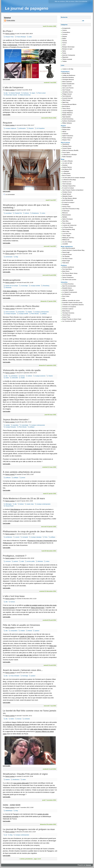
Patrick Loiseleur (10, 34)
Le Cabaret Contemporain (70, 292)
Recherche (64, 17)
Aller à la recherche (81, 1)
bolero (12, 719)
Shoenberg (46, 286)
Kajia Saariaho (66, 117)
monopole (25, 537)
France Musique (21, 37)
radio (30, 37)
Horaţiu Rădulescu (68, 113)
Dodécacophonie (12, 280)
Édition (64, 39)
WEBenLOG (66, 240)
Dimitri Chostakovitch (68, 84)
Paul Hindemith (67, 96)
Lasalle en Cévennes (27, 636)
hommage (25, 676)
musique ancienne (40, 376)
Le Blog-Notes (66, 173)
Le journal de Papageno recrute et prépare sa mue (29, 829)
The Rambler (66, 256)
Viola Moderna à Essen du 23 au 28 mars (24, 498)
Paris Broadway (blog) (69, 229)
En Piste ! (8, 31)
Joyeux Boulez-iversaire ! (16, 420)
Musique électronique (68, 47)
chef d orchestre (10, 312)
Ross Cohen (66, 296)
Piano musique (66, 223)
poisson (16, 561)
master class (30, 504)
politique (44, 314)
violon (44, 213)
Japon (33, 93)
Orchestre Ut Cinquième (69, 307)
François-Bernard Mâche (69, 104)
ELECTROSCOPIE (68, 200)
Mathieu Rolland (67, 115)
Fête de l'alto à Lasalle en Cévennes (21, 625)
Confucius (26, 93)
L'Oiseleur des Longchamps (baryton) (73, 305)
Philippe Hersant (67, 94)
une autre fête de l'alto (24, 655)
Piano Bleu (65, 221)
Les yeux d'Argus (67, 242)
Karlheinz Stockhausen (69, 121)
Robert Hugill (66, 261)
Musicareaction (67, 215)
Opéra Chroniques (67, 219)
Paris (46, 537)
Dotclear (88, 865)
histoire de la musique (12, 286)
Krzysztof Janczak (67, 98)
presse (23, 478)
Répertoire (65, 57)
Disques (65, 36)
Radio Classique (67, 157)
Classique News (67, 146)
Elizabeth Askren (67, 288)
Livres (64, 45)
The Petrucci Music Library (70, 273)
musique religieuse (11, 128)
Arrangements (66, 28)
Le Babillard (66, 171)
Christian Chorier (67, 192)
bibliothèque (9, 811)
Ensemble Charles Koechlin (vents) (72, 303)
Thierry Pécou (66, 109)
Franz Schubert (15, 676)
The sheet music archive (69, 280)
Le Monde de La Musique (69, 155)
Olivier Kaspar (66, 100)
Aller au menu (70, 1)
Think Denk (66, 263)
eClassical (65, 134)
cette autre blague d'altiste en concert (43, 729)
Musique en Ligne (67, 49)
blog (17, 257)
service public (31, 561)
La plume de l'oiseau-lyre (69, 225)
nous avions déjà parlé (21, 783)
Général (65, 41)
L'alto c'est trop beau (14, 596)
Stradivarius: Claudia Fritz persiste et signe (25, 774)
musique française (11, 314)
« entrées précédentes (26, 859)
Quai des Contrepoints (69, 55)
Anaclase (65, 165)
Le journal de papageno (27, 8)
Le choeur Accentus (68, 284)
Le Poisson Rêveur (68, 227)
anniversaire (9, 257)
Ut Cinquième (41, 128)
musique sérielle (35, 286)
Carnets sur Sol (67, 182)
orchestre (27, 719)
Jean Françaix (66, 90)
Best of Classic (66, 175)
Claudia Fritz (18, 213)
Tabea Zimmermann (38, 608)
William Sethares (67, 123)
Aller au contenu (60, 1)
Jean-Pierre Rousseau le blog (71, 209)
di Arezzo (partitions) (68, 267)
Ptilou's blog (66, 231)
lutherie (27, 213)
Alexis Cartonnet (67, 82)
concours (8, 561)
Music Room (66, 271)
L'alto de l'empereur (13, 87)
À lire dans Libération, (10, 291)
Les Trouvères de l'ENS (69, 321)
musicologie (24, 286)
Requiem (7, 123)
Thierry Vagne (66, 236)
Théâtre (64, 61)
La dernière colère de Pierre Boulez (21, 306)
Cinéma (64, 30)
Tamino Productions (68, 277)
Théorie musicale (67, 59)
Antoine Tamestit (15, 93)
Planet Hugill (66, 252)
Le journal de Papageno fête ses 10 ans (23, 251)
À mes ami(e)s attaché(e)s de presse (22, 472)
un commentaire (10, 194)
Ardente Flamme (67, 167)
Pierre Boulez (35, 314)
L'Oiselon (21, 395)
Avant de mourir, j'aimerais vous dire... (23, 670)
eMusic (64, 132)
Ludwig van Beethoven (69, 75)
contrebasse (14, 376)
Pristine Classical (67, 138)
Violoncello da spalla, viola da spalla (22, 370)
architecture (9, 537)
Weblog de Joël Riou (68, 238)
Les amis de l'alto (67, 163)
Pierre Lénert (42, 93)
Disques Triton (10, 37)
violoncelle (15, 378)
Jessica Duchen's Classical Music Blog (73, 250)
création (30, 312)
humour (23, 376)
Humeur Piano (66, 207)
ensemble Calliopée (68, 290)
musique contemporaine (42, 312)
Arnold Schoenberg (68, 119)
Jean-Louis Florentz (68, 88)
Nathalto (65, 217)
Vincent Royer (10, 506)
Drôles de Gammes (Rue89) (70, 150)
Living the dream (67, 254)
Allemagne (9, 504)
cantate (8, 425)
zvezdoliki (65, 244)
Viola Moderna (15, 509)
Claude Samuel (67, 194)
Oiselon (51, 376)
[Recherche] (71, 21)
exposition (16, 425)
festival (22, 504)
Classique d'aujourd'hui (69, 186)
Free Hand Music (67, 269)
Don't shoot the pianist (69, 248)
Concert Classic (67, 148)
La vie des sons (67, 233)
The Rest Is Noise (67, 259)
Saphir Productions (68, 136)
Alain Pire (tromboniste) (69, 286)
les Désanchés (66, 294)
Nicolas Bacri (66, 73)
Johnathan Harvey (67, 92)
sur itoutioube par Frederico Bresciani (16, 725)
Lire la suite (6, 79)
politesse (8, 478)
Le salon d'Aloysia (67, 161)
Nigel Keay (65, 102)
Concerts (65, 34)
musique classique (36, 537)
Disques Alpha (66, 127)
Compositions (66, 32)
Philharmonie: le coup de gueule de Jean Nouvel (28, 531)
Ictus (64, 298)
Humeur (65, 43)
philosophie (22, 128)
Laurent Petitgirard (68, 111)
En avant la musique (68, 188)
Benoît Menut (66, 106)
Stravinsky (8, 287)
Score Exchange (67, 275)
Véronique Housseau (68, 313)
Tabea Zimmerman (25, 95)
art (6, 835)
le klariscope (66, 211)
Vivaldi (23, 378)
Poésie (64, 53)
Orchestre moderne (68, 309)
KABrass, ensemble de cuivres (71, 300)
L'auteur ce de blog (68, 69)
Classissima (66, 144)
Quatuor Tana (66, 317)
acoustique (9, 213)
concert (17, 537)
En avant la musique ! (68, 202)
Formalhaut (66, 204)
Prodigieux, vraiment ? (15, 556)
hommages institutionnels (33, 449)
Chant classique (67, 184)
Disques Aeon (66, 129)
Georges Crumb (67, 86)
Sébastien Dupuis (67, 196)
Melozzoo (65, 213)
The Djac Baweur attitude (69, 198)
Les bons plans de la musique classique (74, 178)
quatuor (37, 631)
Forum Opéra (66, 152)
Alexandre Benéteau (68, 77)
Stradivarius (35, 213)
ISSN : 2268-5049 (12, 805)
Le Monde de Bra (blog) (69, 180)
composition (21, 312)
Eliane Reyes (66, 311)
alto (7, 93)
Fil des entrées (11, 20)
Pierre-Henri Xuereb (11, 95)
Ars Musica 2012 (67, 169)
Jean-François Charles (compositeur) (73, 190)
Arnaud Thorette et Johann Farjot (72, 319)
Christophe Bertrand (68, 80)
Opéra (64, 51)
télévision (40, 561)
